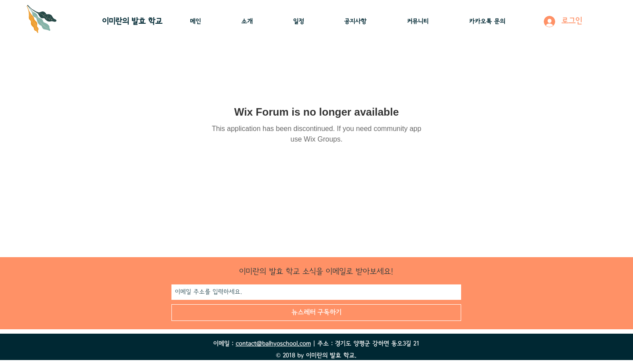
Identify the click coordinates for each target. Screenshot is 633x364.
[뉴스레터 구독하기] (316, 313)
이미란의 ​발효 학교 (132, 22)
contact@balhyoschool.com (273, 344)
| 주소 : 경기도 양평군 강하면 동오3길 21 (365, 344)
